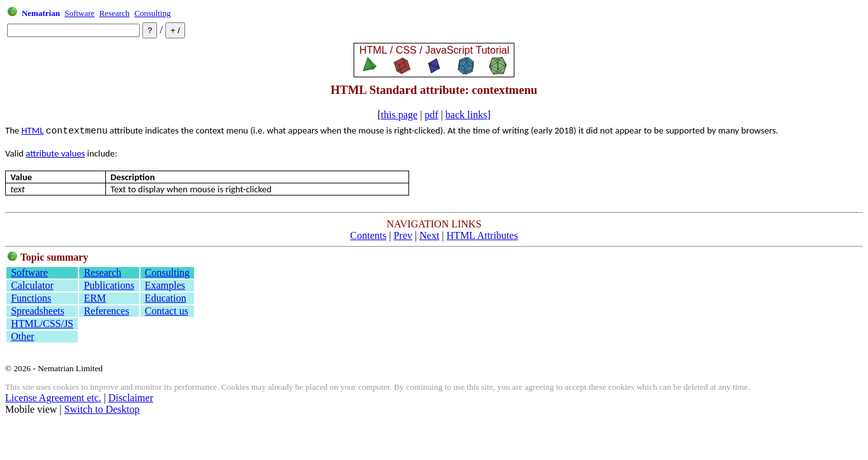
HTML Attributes (483, 235)
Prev (403, 235)
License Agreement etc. (53, 398)
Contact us (167, 311)
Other (22, 336)
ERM (95, 298)
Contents (369, 235)
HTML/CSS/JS (42, 324)
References (106, 311)
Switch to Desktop (102, 409)
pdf (431, 115)
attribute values (55, 153)
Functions (31, 298)
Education (166, 298)
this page (399, 115)
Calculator (32, 285)
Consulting (152, 13)
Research (114, 13)
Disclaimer (131, 398)
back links (466, 115)
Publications (109, 285)
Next (429, 235)
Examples (165, 285)
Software (79, 13)
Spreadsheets (38, 311)
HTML (32, 130)
